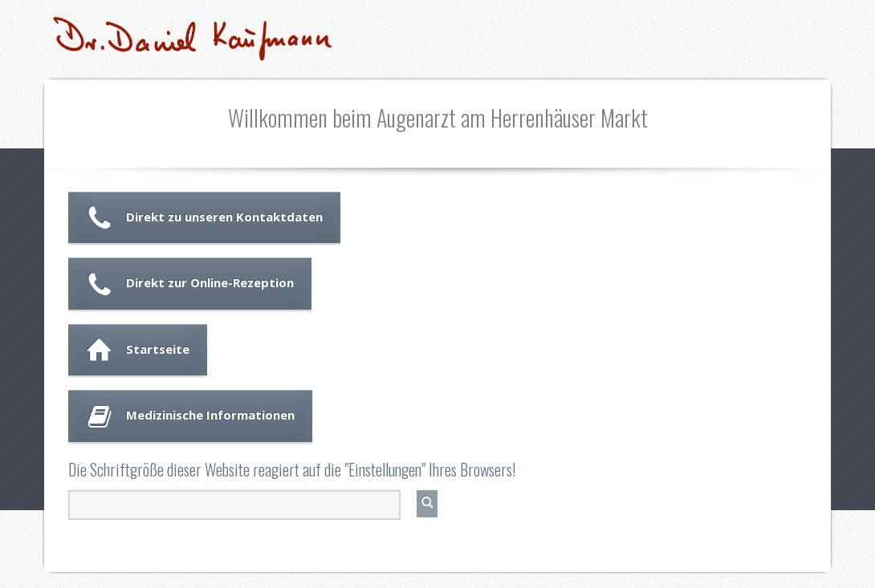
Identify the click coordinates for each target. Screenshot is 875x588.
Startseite (158, 349)
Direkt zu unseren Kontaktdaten (224, 217)
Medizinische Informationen (210, 415)
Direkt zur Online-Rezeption (210, 282)
